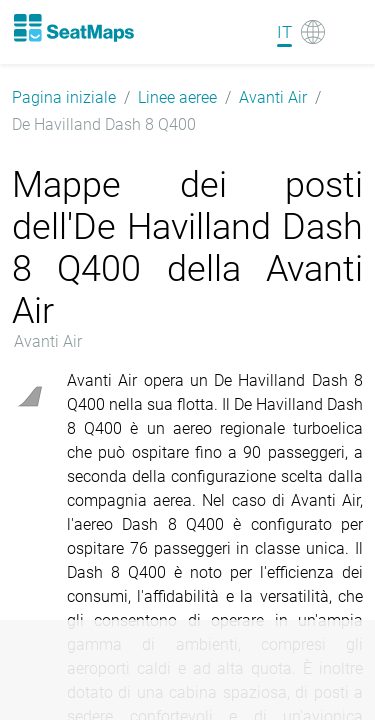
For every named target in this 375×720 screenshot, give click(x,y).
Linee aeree (177, 97)
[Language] (301, 32)
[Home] (73, 28)
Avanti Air (273, 97)
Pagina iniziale (64, 97)
